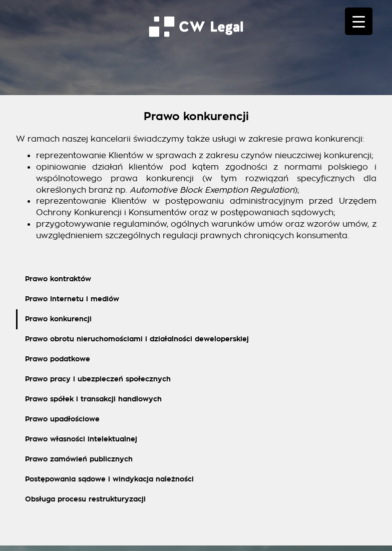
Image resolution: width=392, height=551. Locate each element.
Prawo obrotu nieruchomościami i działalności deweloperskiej (137, 339)
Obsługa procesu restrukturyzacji (85, 499)
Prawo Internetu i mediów (72, 299)
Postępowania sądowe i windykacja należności (109, 479)
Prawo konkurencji (58, 319)
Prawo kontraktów (58, 279)
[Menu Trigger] (359, 21)
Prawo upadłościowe (62, 419)
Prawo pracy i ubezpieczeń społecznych (98, 379)
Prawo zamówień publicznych (79, 459)
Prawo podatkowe (58, 359)
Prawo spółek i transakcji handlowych (93, 399)
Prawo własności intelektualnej (81, 439)
